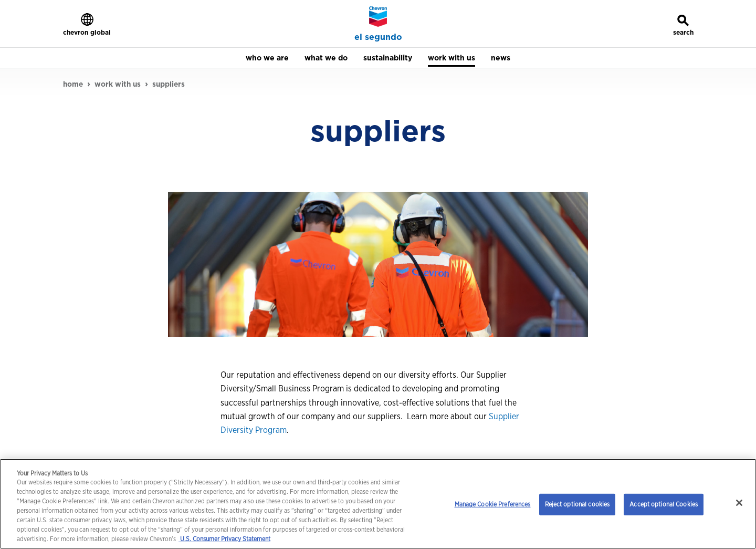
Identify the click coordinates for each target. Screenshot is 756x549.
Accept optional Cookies (664, 504)
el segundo (378, 37)
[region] (378, 504)
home (73, 84)
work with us (118, 84)
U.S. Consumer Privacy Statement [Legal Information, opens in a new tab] (224, 539)
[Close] (739, 503)
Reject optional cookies (577, 504)
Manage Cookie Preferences (493, 504)
